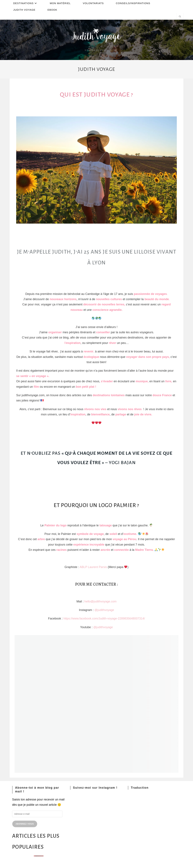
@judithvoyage (104, 610)
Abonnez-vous (25, 824)
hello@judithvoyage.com (100, 601)
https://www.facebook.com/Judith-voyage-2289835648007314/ (104, 619)
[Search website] (180, 17)
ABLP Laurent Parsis (93, 567)
